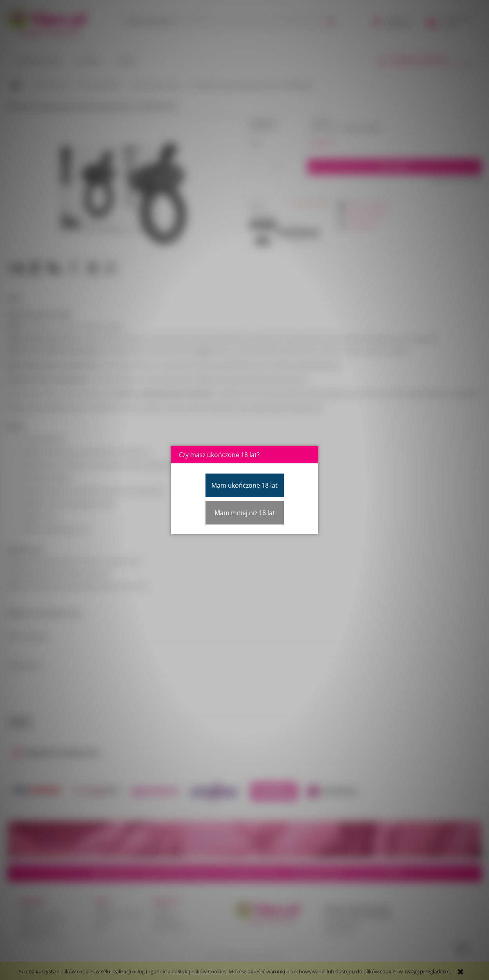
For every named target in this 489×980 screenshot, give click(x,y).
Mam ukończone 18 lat (244, 485)
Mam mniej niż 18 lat (245, 513)
